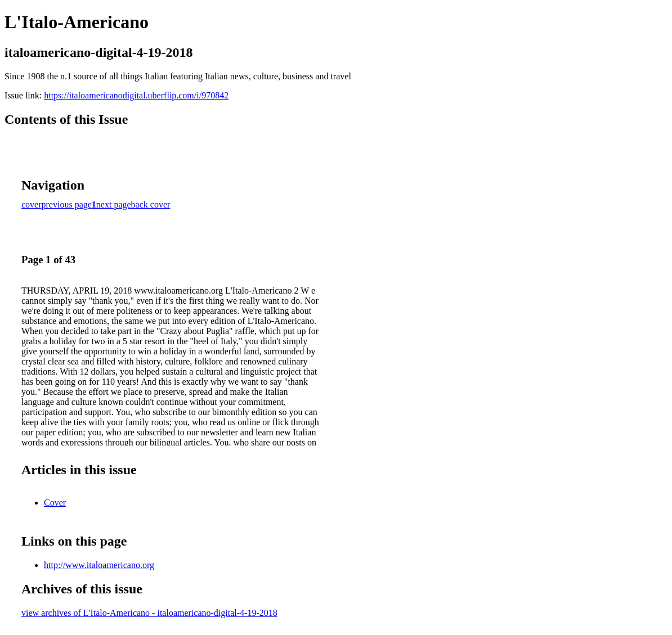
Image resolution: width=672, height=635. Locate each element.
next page (114, 204)
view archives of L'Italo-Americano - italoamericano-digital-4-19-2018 (149, 613)
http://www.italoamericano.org (99, 565)
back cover (151, 204)
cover (32, 204)
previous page (67, 204)
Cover (55, 503)
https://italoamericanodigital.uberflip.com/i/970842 (136, 95)
